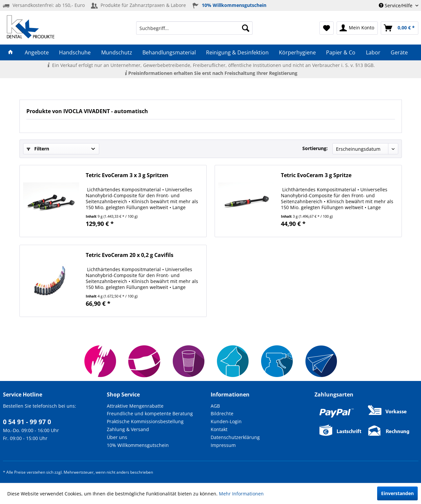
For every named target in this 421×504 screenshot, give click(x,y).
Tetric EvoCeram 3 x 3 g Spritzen (127, 175)
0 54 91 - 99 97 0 (27, 422)
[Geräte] (399, 52)
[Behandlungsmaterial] (169, 52)
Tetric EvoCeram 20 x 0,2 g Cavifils (130, 255)
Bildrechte (222, 413)
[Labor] (373, 52)
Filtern (38, 149)
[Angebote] (37, 52)
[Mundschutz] (117, 52)
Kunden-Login (226, 421)
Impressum (223, 445)
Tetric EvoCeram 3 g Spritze (316, 175)
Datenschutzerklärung (235, 437)
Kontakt (219, 429)
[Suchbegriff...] (194, 28)
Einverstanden (397, 493)
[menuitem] (194, 28)
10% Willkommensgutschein (138, 445)
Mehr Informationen (241, 494)
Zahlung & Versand (128, 429)
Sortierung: (315, 148)
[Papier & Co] (341, 52)
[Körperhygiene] (298, 52)
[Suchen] (246, 28)
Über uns (117, 437)
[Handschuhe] (75, 52)
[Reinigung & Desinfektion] (237, 52)
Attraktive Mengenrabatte (135, 406)
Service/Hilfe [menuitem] (396, 5)
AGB (215, 406)
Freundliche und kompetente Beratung (150, 413)
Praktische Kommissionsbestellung (145, 421)
